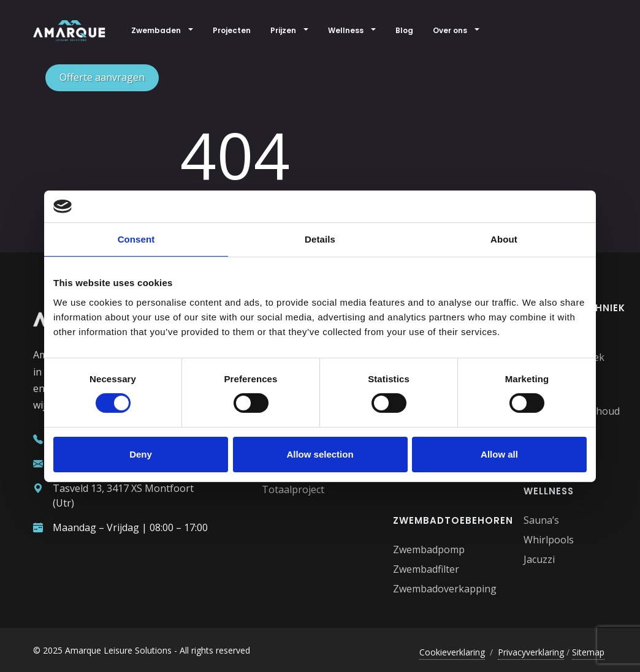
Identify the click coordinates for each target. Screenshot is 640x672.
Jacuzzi (539, 559)
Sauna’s (541, 520)
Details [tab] (320, 239)
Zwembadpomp (429, 549)
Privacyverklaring (531, 652)
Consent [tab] (136, 239)
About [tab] (504, 239)
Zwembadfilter (426, 569)
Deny (141, 454)
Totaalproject (293, 489)
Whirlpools (549, 540)
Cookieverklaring (452, 652)
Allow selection (320, 454)
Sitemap (588, 652)
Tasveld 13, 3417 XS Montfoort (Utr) (113, 496)
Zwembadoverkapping (445, 589)
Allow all (499, 454)
